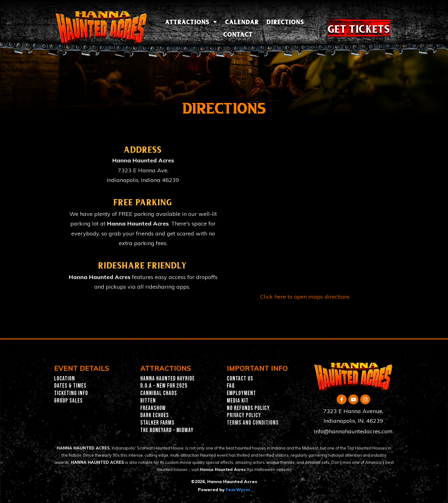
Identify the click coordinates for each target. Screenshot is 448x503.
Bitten (148, 401)
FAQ (231, 386)
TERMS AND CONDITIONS (253, 423)
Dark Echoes (155, 415)
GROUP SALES (68, 401)
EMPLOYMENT (241, 393)
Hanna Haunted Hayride (168, 379)
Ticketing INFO (71, 393)
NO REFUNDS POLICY (248, 408)
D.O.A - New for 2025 (164, 386)
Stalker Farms (157, 423)
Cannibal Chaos (159, 393)
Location (65, 379)
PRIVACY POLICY (244, 415)
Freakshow (153, 408)
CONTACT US (240, 379)
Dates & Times (70, 386)
